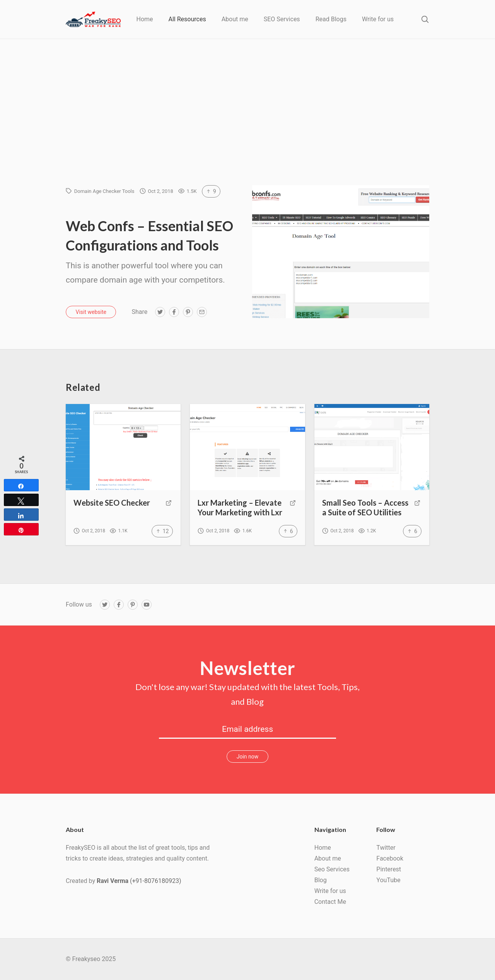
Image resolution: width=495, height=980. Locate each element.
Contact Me (330, 902)
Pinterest (389, 869)
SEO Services (282, 19)
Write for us (378, 19)
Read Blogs (331, 19)
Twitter (386, 848)
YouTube (388, 880)
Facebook (390, 858)
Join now (248, 757)
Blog (321, 880)
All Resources (187, 19)
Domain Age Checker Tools (104, 191)
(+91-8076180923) (155, 881)
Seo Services (332, 869)
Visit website (91, 312)
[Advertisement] (247, 127)
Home (144, 19)
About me (235, 19)
